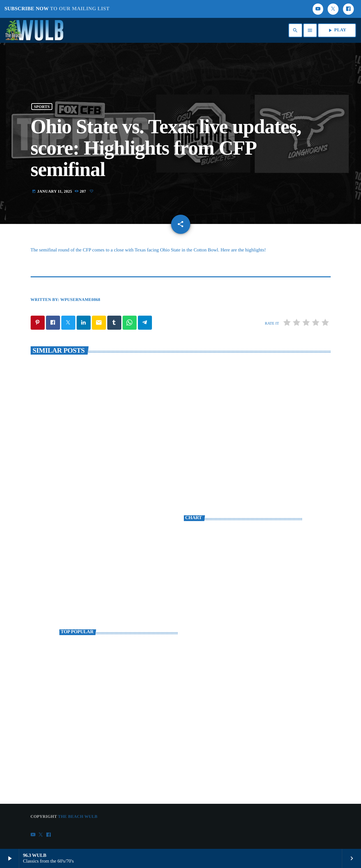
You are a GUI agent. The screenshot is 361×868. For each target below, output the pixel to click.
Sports (42, 106)
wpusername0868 (80, 300)
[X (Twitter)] (333, 9)
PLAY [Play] (337, 30)
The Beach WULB (78, 816)
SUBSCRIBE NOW (57, 9)
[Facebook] (348, 9)
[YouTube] (318, 9)
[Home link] (36, 30)
